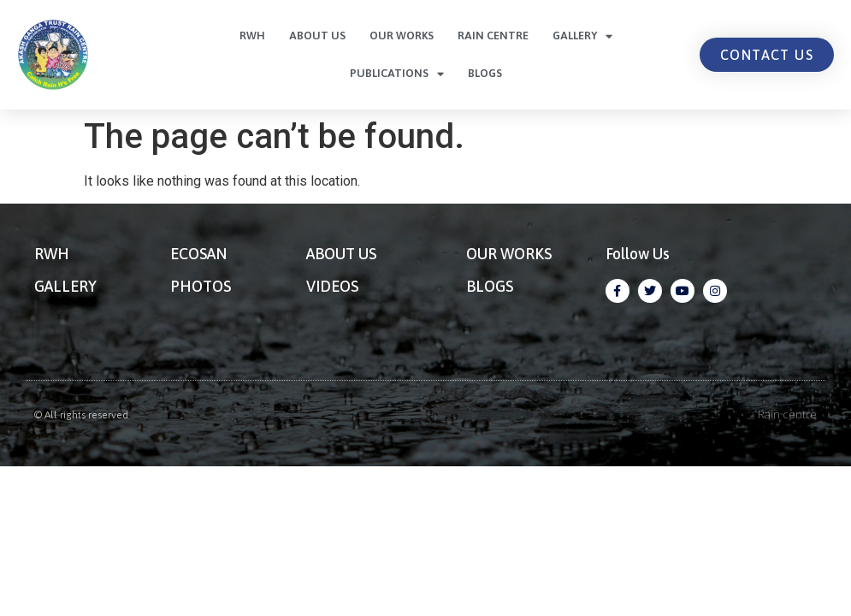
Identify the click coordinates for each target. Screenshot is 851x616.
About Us (317, 36)
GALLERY (65, 286)
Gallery (582, 36)
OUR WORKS (509, 254)
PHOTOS (201, 286)
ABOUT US (341, 254)
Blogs (485, 73)
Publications (397, 74)
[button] (767, 55)
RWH (252, 36)
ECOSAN (198, 254)
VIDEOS (332, 286)
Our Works (402, 36)
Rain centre (493, 36)
